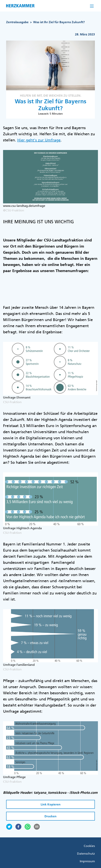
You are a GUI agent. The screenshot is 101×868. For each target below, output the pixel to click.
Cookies (89, 846)
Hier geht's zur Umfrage (39, 140)
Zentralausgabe (17, 22)
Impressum (87, 861)
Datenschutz (86, 853)
